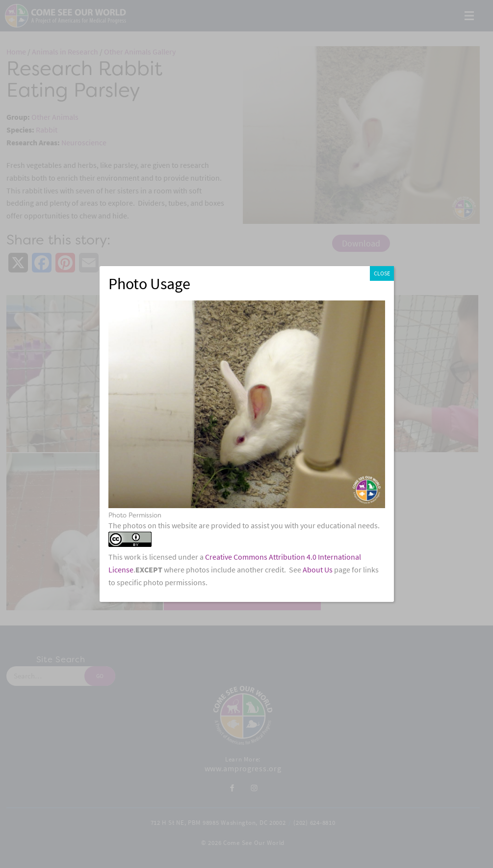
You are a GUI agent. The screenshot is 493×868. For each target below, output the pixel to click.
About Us (318, 570)
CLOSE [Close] (382, 273)
